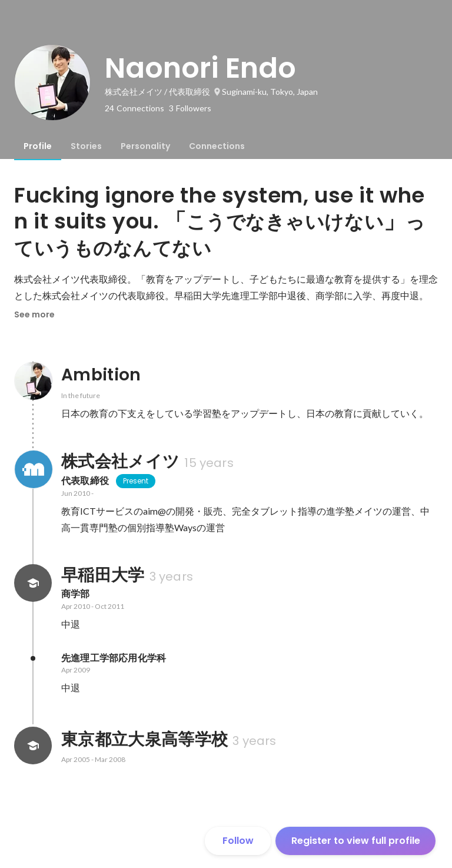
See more (34, 314)
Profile (38, 146)
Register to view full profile (356, 841)
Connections (217, 146)
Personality (145, 146)
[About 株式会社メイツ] (33, 469)
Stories (86, 146)
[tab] (38, 146)
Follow (238, 841)
